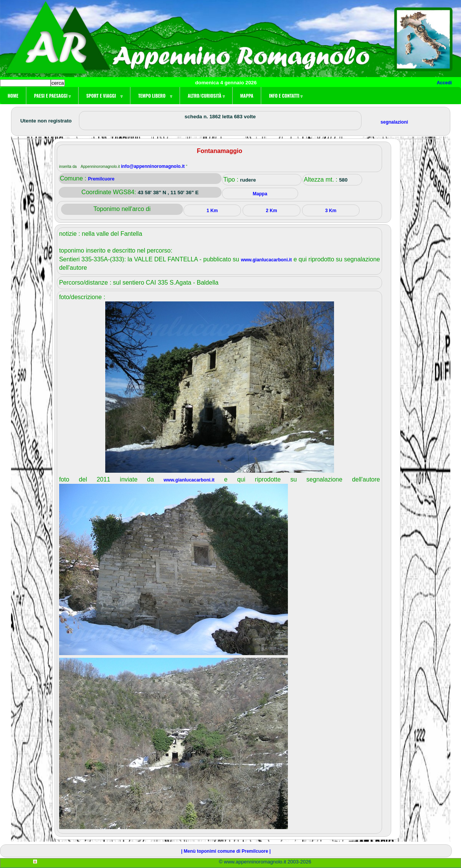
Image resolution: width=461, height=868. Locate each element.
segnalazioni (394, 122)
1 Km (212, 211)
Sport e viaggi (104, 96)
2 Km (271, 211)
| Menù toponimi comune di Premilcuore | (226, 851)
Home (13, 96)
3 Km (331, 211)
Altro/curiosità (206, 96)
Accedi (444, 83)
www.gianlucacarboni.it (267, 260)
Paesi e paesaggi (52, 96)
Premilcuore (101, 179)
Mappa (247, 96)
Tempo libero (155, 96)
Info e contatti (286, 96)
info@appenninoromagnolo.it (153, 166)
